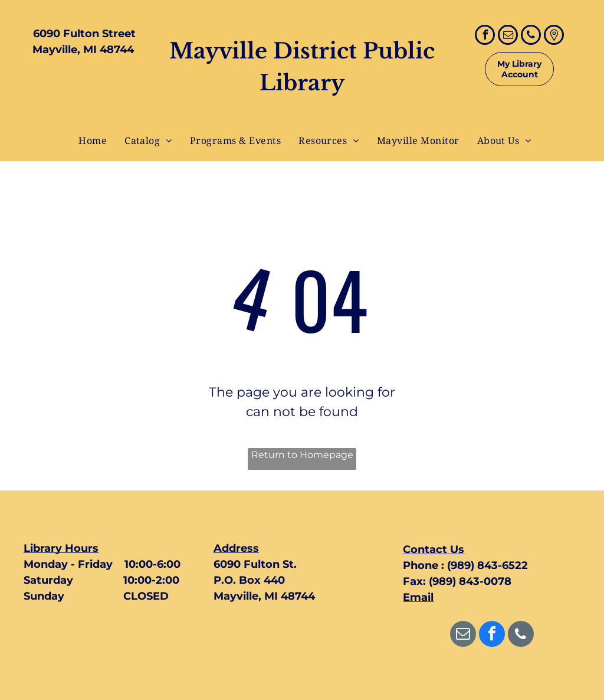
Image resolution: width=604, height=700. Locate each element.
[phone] (531, 36)
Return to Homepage (302, 455)
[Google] (554, 36)
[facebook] (485, 36)
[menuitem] (93, 140)
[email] (508, 36)
